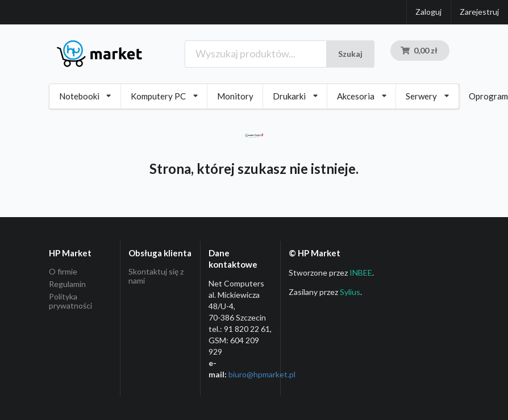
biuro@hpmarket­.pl (262, 374)
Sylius (350, 292)
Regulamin (67, 284)
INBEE (361, 273)
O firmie (63, 272)
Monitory (235, 96)
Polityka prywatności (70, 301)
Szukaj (350, 54)
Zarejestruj (479, 12)
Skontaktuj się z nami (156, 276)
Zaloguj (428, 12)
